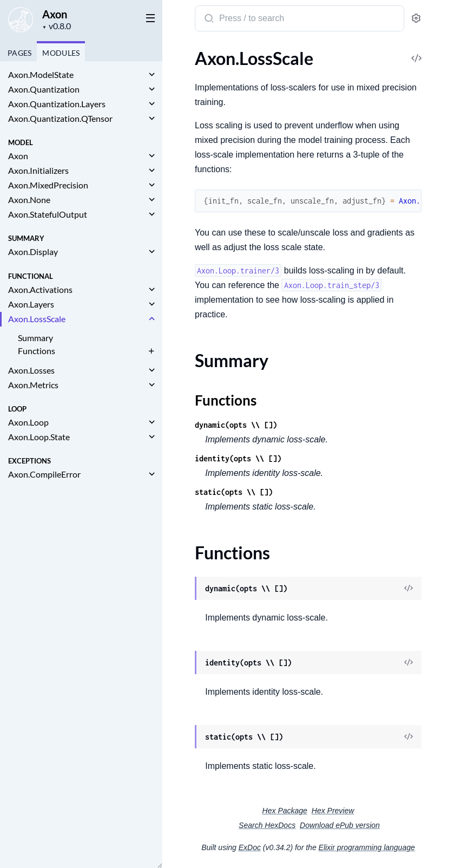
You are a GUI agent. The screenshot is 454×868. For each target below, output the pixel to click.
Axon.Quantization (44, 89)
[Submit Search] (208, 19)
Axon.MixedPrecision (48, 185)
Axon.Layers (31, 304)
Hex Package (285, 811)
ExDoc (250, 847)
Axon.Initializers (38, 170)
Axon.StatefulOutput (48, 214)
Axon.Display (33, 252)
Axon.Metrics (33, 385)
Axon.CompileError (44, 474)
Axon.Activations (40, 289)
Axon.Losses (31, 370)
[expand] (152, 75)
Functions (37, 351)
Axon (55, 14)
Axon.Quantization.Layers (57, 104)
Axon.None (29, 200)
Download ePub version (340, 825)
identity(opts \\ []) (238, 458)
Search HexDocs (267, 825)
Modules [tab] (61, 53)
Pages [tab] (19, 53)
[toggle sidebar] (148, 17)
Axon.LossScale (37, 319)
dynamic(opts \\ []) (236, 425)
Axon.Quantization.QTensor (60, 118)
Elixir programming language (367, 847)
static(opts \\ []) (234, 492)
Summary (35, 338)
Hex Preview (333, 811)
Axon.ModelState (41, 74)
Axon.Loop (28, 422)
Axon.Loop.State (39, 437)
